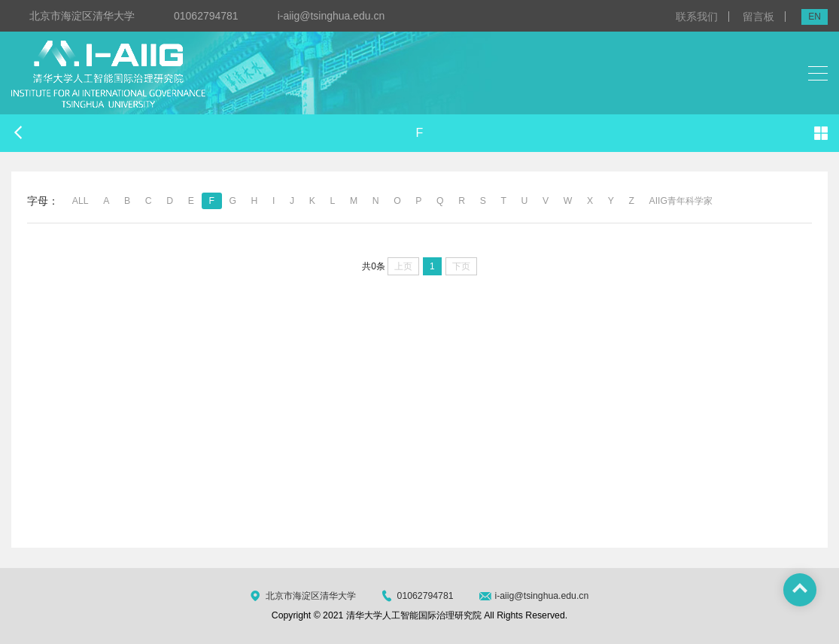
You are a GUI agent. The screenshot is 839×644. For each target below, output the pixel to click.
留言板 (758, 17)
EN (815, 17)
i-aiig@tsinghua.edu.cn (331, 16)
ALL (81, 201)
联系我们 (697, 17)
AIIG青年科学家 (681, 201)
